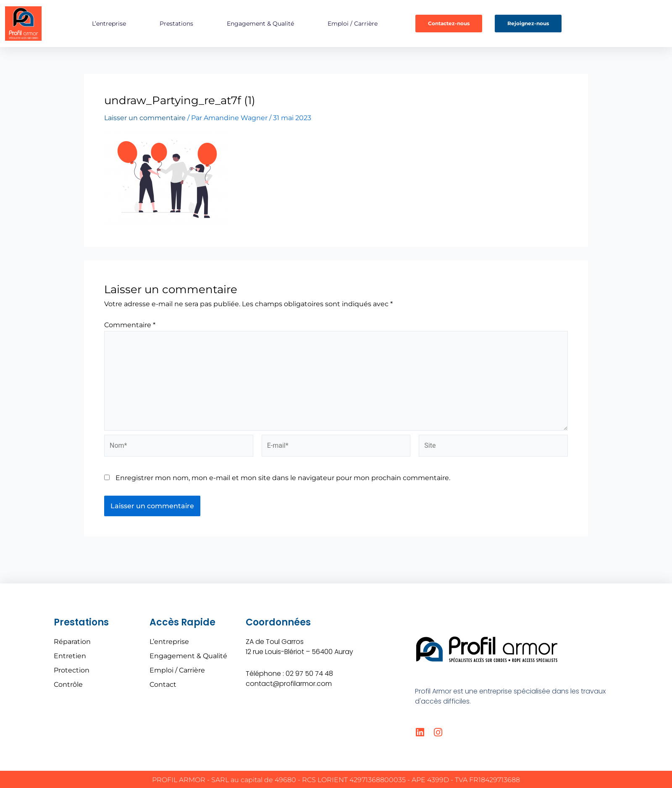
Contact (163, 684)
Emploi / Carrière (353, 24)
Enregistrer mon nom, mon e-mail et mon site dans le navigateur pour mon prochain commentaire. (283, 478)
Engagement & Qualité (260, 24)
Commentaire (130, 325)
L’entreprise (109, 24)
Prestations (176, 24)
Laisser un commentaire (145, 118)
